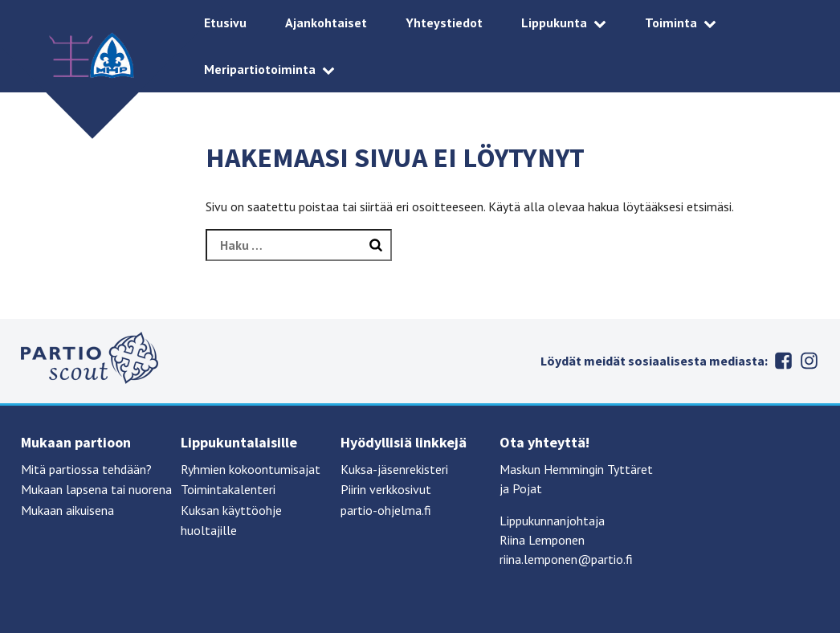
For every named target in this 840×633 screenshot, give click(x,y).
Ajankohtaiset (326, 22)
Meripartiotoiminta (260, 69)
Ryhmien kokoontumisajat (251, 469)
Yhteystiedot (444, 22)
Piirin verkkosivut (386, 489)
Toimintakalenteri (228, 489)
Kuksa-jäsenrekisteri (394, 469)
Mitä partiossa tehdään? (86, 469)
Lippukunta (554, 22)
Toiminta (671, 22)
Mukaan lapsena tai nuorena (96, 489)
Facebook (784, 361)
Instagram (809, 361)
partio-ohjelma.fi (386, 510)
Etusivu (225, 22)
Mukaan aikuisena (67, 510)
